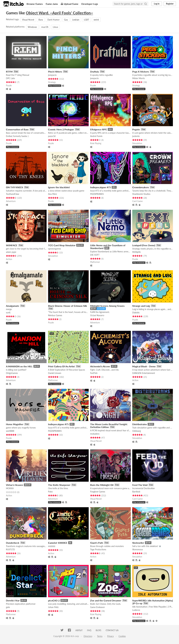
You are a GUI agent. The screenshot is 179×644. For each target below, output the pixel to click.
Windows (32, 27)
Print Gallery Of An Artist (61, 366)
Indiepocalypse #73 (100, 187)
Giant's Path (97, 543)
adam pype (11, 252)
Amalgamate (13, 306)
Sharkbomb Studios (141, 194)
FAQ (89, 630)
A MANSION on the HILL (19, 366)
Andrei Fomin (96, 136)
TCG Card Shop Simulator (62, 245)
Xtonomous (138, 549)
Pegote (136, 129)
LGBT (87, 20)
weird (96, 20)
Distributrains (140, 424)
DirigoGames (12, 373)
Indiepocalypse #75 (58, 424)
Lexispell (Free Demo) (144, 245)
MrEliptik (136, 252)
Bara (41, 20)
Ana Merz (52, 194)
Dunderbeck (13, 543)
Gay (66, 20)
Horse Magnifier (15, 424)
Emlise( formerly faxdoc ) (17, 136)
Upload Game (70, 4)
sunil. (8, 313)
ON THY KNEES (14, 187)
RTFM (9, 72)
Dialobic (136, 313)
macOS (45, 27)
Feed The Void (140, 485)
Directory (88, 636)
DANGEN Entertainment (144, 373)
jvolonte (136, 136)
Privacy (110, 636)
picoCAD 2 (54, 600)
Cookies (122, 636)
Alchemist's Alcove (100, 366)
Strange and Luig (141, 306)
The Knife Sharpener (59, 485)
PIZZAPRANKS (97, 194)
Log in (157, 4)
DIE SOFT (95, 255)
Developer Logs (90, 4)
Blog (98, 630)
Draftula (95, 72)
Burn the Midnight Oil (102, 485)
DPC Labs (10, 78)
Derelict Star (13, 600)
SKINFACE (12, 245)
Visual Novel (28, 20)
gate (8, 607)
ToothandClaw (13, 194)
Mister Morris (138, 78)
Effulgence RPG (99, 129)
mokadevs (95, 434)
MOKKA (10, 488)
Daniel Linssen (55, 373)
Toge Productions (98, 549)
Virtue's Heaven (14, 485)
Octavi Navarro (97, 315)
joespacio (52, 75)
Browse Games (35, 4)
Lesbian (76, 20)
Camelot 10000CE (58, 543)
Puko (50, 492)
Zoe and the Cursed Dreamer (106, 600)
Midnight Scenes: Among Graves (107, 306)
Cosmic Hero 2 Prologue (61, 129)
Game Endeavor (97, 607)
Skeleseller (138, 543)
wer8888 (10, 431)
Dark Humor (54, 20)
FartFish (94, 373)
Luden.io (136, 610)
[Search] (146, 4)
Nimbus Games (55, 315)
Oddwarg (137, 431)
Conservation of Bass (17, 129)
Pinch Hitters (55, 72)
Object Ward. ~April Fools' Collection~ (59, 13)
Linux (55, 27)
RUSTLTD (10, 549)
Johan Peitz (53, 607)
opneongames (54, 249)
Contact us (112, 630)
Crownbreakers (141, 187)
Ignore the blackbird (59, 187)
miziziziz (52, 546)
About (79, 630)
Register (170, 4)
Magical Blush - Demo (144, 366)
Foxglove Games (98, 492)
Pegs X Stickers (141, 72)
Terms (100, 636)
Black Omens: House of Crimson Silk (68, 306)
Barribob (136, 492)
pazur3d (52, 136)
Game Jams (52, 4)
